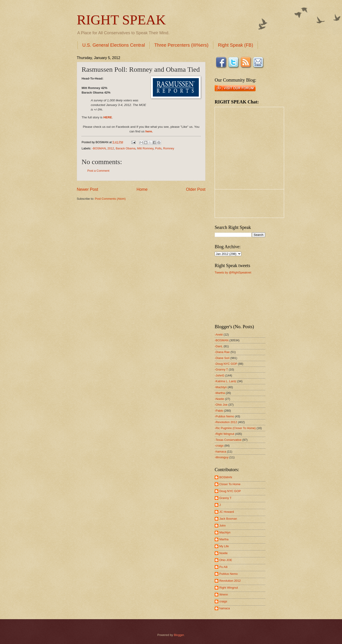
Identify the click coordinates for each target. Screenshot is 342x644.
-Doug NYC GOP (226, 364)
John (222, 526)
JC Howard (227, 512)
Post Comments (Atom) (110, 199)
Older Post (196, 189)
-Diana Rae (222, 352)
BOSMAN (226, 477)
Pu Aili (223, 567)
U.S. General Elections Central (114, 45)
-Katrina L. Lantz (225, 381)
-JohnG (219, 375)
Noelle (224, 553)
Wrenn (224, 594)
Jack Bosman (228, 519)
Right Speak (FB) (235, 45)
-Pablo (219, 411)
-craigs (219, 446)
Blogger (179, 635)
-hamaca (220, 452)
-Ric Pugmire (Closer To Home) (235, 428)
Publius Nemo (228, 574)
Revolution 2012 (230, 581)
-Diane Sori (222, 358)
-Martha (220, 393)
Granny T (225, 498)
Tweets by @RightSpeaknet (233, 272)
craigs (223, 601)
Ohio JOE (226, 560)
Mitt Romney (145, 148)
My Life (224, 546)
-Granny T (221, 369)
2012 (111, 148)
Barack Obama (125, 148)
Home (142, 189)
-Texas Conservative (228, 440)
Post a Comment (98, 171)
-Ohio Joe (221, 405)
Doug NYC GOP (230, 491)
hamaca (225, 608)
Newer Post (87, 189)
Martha (224, 539)
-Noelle (219, 399)
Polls (158, 148)
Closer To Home (230, 484)
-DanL (219, 346)
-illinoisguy (222, 457)
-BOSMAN (99, 148)
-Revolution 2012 (226, 422)
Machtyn (225, 532)
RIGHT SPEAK (121, 20)
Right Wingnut (229, 588)
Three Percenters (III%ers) (181, 45)
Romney (169, 148)
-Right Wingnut (224, 434)
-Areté (219, 335)
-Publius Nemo (224, 416)
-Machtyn (221, 387)
